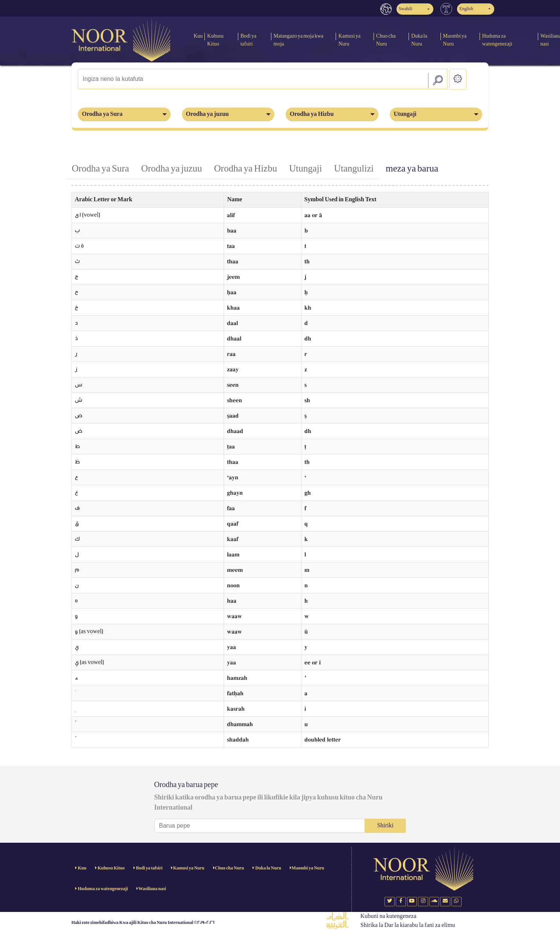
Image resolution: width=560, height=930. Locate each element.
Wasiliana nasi (152, 889)
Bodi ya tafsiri (248, 40)
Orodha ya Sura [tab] (100, 169)
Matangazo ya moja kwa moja (299, 40)
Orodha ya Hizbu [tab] (246, 169)
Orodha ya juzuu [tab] (171, 169)
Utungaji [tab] (306, 169)
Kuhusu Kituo (215, 40)
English (466, 9)
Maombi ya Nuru (455, 40)
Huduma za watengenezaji (497, 40)
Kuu (198, 36)
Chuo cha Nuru (386, 40)
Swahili (406, 9)
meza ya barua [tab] (412, 169)
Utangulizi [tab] (354, 169)
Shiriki (385, 826)
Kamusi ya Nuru (349, 40)
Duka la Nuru (419, 40)
